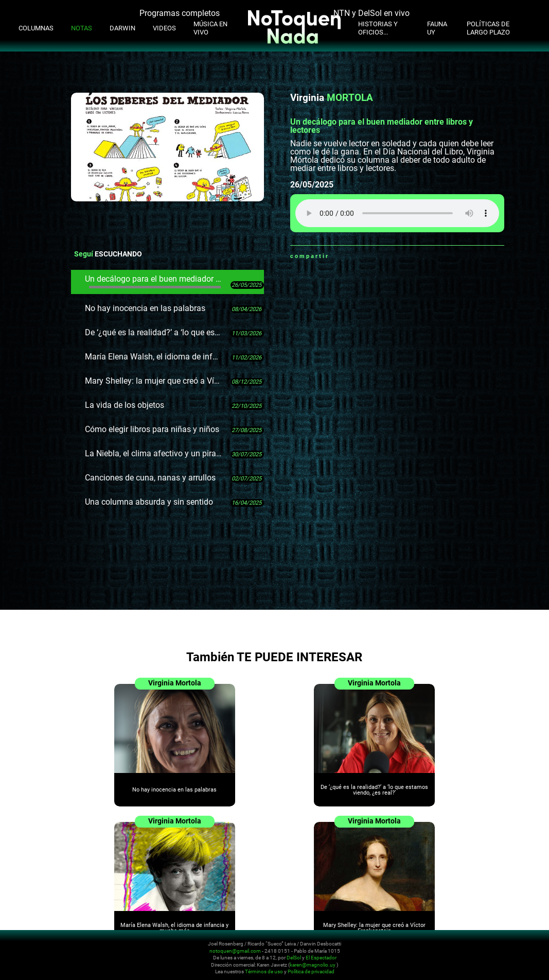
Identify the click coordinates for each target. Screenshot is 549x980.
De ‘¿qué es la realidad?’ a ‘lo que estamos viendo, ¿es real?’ (154, 332)
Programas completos (180, 13)
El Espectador (321, 958)
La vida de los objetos (125, 405)
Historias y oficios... (378, 28)
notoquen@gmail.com (235, 950)
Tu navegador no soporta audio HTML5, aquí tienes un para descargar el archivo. (397, 213)
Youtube (486, 950)
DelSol (294, 958)
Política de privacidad (311, 972)
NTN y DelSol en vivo (371, 13)
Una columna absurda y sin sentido (149, 502)
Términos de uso (264, 972)
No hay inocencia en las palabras (145, 308)
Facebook (350, 256)
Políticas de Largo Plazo (488, 28)
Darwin (122, 28)
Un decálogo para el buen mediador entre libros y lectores (154, 281)
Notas (82, 28)
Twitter (363, 256)
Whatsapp (337, 256)
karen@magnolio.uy (313, 964)
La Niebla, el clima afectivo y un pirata (154, 453)
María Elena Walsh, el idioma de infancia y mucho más (154, 357)
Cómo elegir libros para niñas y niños (152, 429)
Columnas (36, 28)
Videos (164, 28)
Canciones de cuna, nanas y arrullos (150, 478)
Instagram (473, 950)
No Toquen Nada (69, 956)
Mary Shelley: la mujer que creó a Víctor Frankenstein (154, 381)
